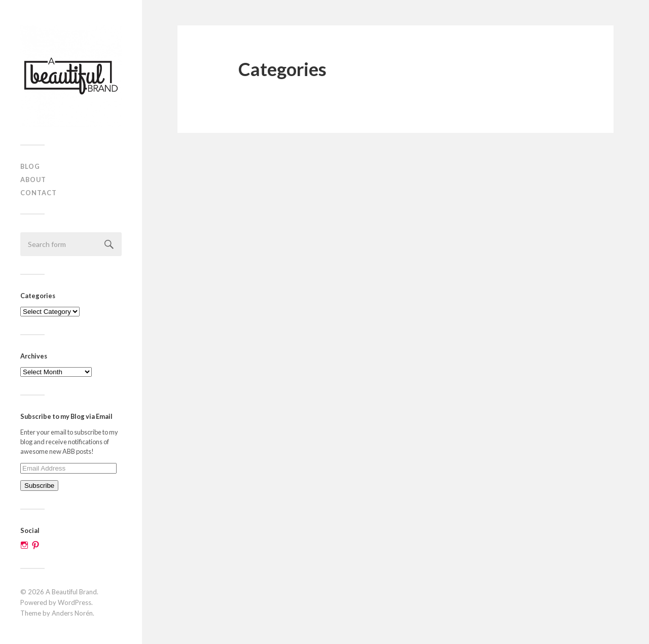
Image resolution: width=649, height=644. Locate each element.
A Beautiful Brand (71, 592)
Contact (39, 193)
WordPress (75, 602)
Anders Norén (72, 613)
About (33, 180)
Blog (30, 166)
